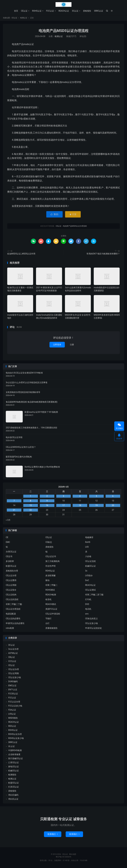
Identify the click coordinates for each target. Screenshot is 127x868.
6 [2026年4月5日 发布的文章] (113, 497)
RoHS (88, 543)
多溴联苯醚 (50, 576)
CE (7, 538)
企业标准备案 (14, 755)
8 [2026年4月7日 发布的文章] (31, 501)
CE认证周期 (11, 586)
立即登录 (57, 345)
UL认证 (11, 747)
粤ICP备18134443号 (64, 857)
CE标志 (49, 543)
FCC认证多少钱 (15, 706)
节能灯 (48, 619)
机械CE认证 (90, 566)
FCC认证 (50, 11)
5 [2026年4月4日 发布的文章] (96, 497)
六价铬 (88, 557)
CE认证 (63, 4)
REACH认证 (64, 11)
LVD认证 (12, 714)
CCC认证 (12, 662)
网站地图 (73, 855)
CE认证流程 (90, 562)
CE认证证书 (51, 557)
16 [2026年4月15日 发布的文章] (47, 506)
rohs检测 (10, 628)
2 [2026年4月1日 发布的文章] (47, 497)
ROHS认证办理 (15, 735)
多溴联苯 (10, 562)
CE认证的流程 (12, 600)
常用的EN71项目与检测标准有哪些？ (103, 254)
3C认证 (75, 11)
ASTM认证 (13, 654)
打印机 (88, 600)
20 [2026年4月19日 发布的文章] (113, 506)
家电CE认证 (14, 767)
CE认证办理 (11, 576)
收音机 (48, 600)
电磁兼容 (89, 538)
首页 (16, 11)
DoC (87, 581)
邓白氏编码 (13, 795)
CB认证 (12, 658)
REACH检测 (51, 595)
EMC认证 (12, 686)
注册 (72, 345)
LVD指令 (89, 576)
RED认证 (12, 726)
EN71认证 (13, 690)
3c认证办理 (13, 649)
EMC (8, 543)
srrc (87, 614)
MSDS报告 (13, 718)
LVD (87, 547)
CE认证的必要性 (13, 619)
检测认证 (24, 18)
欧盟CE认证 (11, 566)
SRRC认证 (99, 11)
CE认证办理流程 (13, 609)
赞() (54, 215)
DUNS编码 (13, 682)
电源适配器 (11, 614)
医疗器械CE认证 (16, 759)
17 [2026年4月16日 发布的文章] (63, 506)
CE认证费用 (11, 581)
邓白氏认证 (13, 799)
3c (86, 571)
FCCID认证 (13, 694)
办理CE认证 (11, 552)
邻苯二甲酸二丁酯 (14, 605)
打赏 (73, 215)
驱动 (47, 581)
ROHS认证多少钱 (16, 739)
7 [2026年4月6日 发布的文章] (14, 501)
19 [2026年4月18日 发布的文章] (96, 506)
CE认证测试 (90, 590)
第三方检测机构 (53, 562)
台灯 (47, 624)
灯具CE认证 (14, 787)
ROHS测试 (50, 590)
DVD (87, 605)
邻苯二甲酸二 (51, 586)
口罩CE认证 (14, 763)
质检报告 (87, 11)
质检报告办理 (12, 571)
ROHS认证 (37, 11)
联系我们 (53, 835)
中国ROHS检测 (15, 751)
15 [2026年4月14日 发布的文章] (31, 506)
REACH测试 (51, 605)
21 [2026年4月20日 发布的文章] (14, 510)
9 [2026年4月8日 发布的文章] (47, 501)
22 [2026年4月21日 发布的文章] (31, 510)
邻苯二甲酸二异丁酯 (94, 595)
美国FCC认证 (51, 609)
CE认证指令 (11, 590)
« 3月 (8, 520)
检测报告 (12, 775)
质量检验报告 (51, 628)
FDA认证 (12, 710)
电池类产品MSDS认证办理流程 (63, 31)
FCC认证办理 (14, 702)
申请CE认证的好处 (94, 628)
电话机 (88, 609)
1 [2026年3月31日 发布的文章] (31, 497)
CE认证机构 (11, 595)
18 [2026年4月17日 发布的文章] (80, 506)
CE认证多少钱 (91, 624)
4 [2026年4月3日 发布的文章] (80, 497)
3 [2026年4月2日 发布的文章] (63, 497)
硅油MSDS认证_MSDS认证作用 (21, 254)
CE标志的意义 (91, 619)
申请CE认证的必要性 (15, 624)
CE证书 (9, 557)
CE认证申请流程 (53, 614)
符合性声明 (50, 566)
